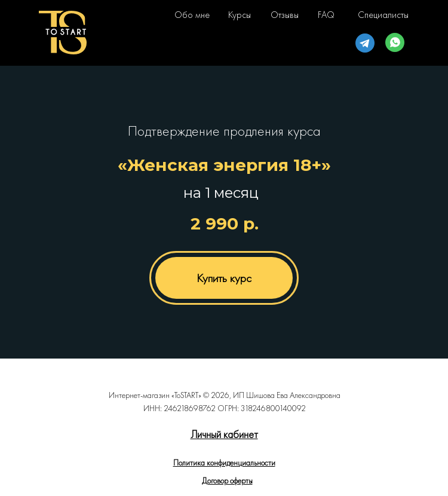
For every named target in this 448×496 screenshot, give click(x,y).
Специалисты (383, 15)
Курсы (240, 15)
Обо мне (192, 15)
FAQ (326, 15)
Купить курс (224, 278)
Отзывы (285, 15)
